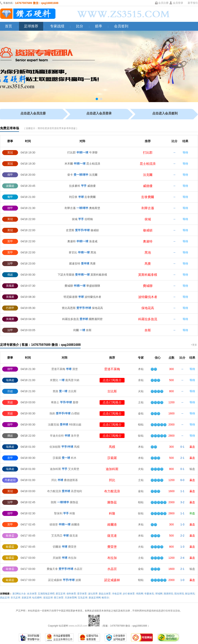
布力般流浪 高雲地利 (65, 491)
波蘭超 (10, 186)
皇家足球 (26, 598)
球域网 (159, 594)
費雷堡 (112, 547)
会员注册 (163, 3)
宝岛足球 (83, 598)
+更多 (194, 345)
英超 (10, 402)
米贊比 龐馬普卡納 (65, 380)
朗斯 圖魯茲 (65, 502)
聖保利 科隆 (65, 513)
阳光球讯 (179, 594)
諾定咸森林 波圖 (65, 580)
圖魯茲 (112, 502)
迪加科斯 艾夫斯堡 (65, 469)
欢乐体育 (32, 594)
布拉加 (112, 558)
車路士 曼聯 (65, 402)
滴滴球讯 (168, 594)
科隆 (112, 513)
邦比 (112, 480)
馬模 (112, 447)
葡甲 (10, 197)
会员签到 (121, 26)
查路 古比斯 (65, 391)
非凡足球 (15, 598)
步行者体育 (129, 594)
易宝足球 (60, 594)
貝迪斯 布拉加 (65, 558)
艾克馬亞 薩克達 (65, 536)
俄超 (10, 275)
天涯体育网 (71, 598)
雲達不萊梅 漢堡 (65, 369)
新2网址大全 (19, 594)
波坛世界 (93, 594)
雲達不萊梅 (112, 369)
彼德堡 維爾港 (65, 524)
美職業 (10, 286)
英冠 (10, 152)
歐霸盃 (10, 547)
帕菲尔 (105, 598)
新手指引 (193, 3)
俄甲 (10, 175)
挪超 (10, 436)
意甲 (10, 458)
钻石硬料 (37, 598)
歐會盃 (10, 536)
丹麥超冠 (10, 480)
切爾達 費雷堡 (65, 547)
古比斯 (112, 391)
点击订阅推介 (112, 380)
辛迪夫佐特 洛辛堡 (65, 436)
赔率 (99, 26)
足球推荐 (31, 26)
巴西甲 (10, 308)
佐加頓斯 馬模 (65, 447)
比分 (80, 26)
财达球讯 (190, 594)
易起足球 (5, 598)
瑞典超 (10, 380)
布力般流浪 (112, 491)
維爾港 (112, 525)
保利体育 (71, 594)
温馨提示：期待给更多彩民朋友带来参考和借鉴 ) (51, 128)
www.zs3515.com (79, 626)
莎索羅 (112, 458)
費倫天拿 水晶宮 (65, 569)
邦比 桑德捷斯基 (65, 480)
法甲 (10, 264)
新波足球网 (95, 598)
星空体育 (82, 594)
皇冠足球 (48, 598)
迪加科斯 (112, 469)
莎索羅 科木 (65, 458)
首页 (9, 26)
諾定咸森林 (112, 580)
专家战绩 (57, 26)
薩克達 (112, 536)
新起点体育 (105, 594)
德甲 (10, 208)
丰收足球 (117, 594)
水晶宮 (112, 569)
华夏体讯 (149, 594)
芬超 (10, 391)
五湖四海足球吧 (46, 594)
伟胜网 (140, 594)
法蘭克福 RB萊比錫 (64, 425)
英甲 (10, 241)
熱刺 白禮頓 (65, 413)
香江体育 (59, 598)
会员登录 (178, 3)
